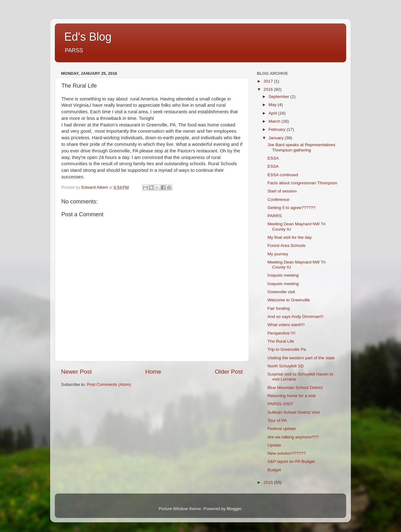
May (273, 105)
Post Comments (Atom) (109, 384)
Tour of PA (277, 420)
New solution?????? (287, 453)
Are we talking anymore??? (293, 437)
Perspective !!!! (281, 333)
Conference (279, 199)
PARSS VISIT (280, 404)
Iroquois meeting (283, 275)
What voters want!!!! (286, 325)
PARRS (275, 216)
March (275, 121)
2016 (269, 89)
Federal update (282, 429)
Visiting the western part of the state (301, 358)
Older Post (229, 372)
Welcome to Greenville (289, 300)
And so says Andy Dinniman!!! (296, 317)
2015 (269, 482)
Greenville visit (281, 292)
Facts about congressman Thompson (302, 183)
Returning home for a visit (292, 396)
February (278, 129)
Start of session (282, 191)
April (273, 113)
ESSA (273, 158)
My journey (278, 254)
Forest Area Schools (287, 246)
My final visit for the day (290, 237)
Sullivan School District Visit (294, 412)
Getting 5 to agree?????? (292, 208)
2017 (269, 81)
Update (274, 445)
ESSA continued (283, 175)
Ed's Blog (88, 37)
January (277, 138)
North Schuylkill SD (286, 366)
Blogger (234, 509)
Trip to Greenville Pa (287, 349)
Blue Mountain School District (295, 388)
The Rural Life (281, 341)
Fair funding (279, 308)
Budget (274, 470)
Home (153, 372)
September (279, 97)
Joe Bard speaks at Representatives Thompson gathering (302, 147)
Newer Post (76, 372)
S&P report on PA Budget (291, 461)
